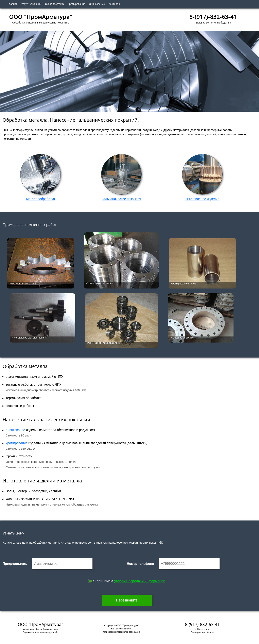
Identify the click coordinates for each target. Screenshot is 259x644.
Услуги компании (31, 4)
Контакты (114, 4)
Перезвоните (127, 600)
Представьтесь (15, 564)
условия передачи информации (140, 581)
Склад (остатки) (54, 4)
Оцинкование (97, 4)
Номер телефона (140, 564)
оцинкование (15, 430)
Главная (13, 4)
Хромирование (76, 4)
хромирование (16, 443)
